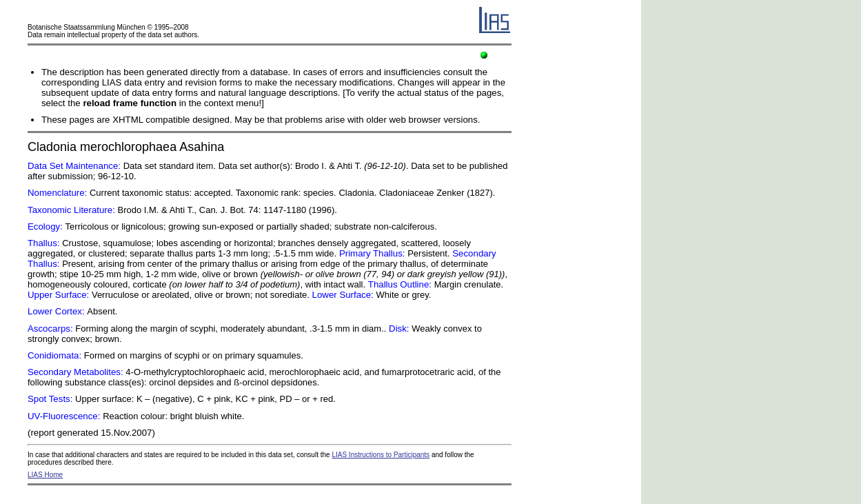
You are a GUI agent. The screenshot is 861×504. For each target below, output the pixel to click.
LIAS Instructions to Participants (381, 455)
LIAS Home (45, 475)
